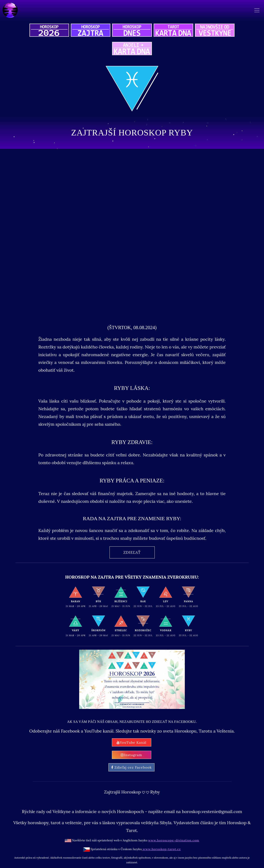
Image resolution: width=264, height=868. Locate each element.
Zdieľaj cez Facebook (131, 767)
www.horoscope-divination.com (174, 840)
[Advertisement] (132, 268)
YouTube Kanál (132, 742)
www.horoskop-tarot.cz (161, 849)
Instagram (131, 755)
